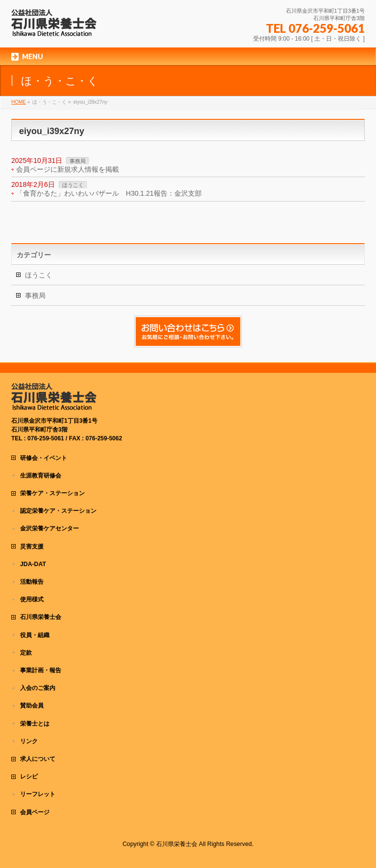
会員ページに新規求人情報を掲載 (68, 169)
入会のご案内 (38, 688)
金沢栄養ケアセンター (49, 528)
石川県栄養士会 (41, 617)
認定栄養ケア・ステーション (58, 511)
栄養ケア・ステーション (52, 493)
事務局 (78, 161)
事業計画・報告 (41, 670)
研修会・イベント (44, 458)
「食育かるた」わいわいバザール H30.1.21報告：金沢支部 (109, 193)
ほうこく (73, 185)
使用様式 (32, 599)
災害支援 (32, 547)
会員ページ (35, 812)
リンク (29, 741)
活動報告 (32, 582)
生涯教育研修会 (41, 476)
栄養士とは (35, 724)
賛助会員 (32, 706)
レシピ (29, 777)
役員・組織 (35, 635)
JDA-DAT (33, 564)
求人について (38, 759)
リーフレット (38, 794)
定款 (26, 653)
